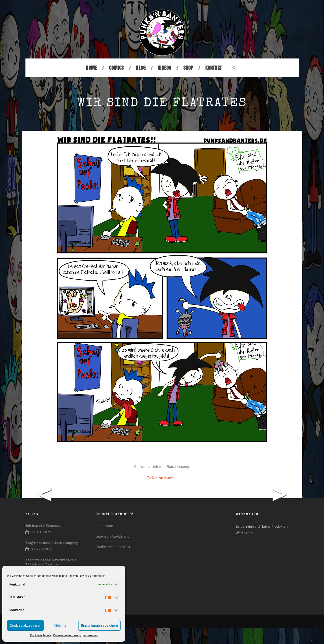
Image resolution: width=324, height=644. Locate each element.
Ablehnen (61, 625)
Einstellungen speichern (99, 625)
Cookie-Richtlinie (41, 635)
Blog (141, 68)
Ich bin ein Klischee (43, 526)
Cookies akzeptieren (25, 625)
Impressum (91, 635)
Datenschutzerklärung (67, 635)
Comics (116, 68)
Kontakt (214, 68)
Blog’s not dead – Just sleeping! (52, 543)
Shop (188, 68)
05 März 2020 (41, 549)
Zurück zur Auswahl (162, 478)
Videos (165, 68)
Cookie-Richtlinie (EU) (113, 547)
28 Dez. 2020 (41, 532)
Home (91, 68)
